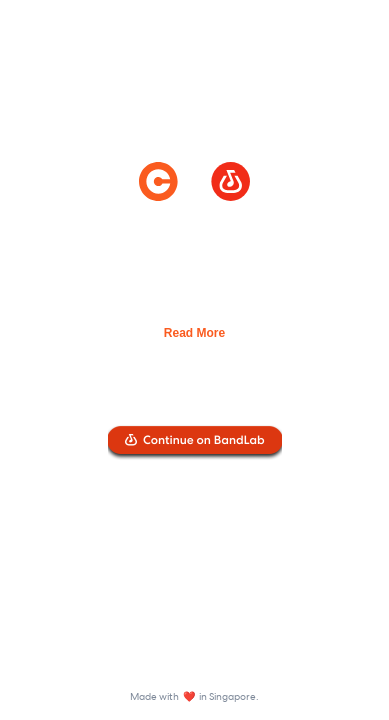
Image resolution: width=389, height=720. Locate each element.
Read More (194, 333)
